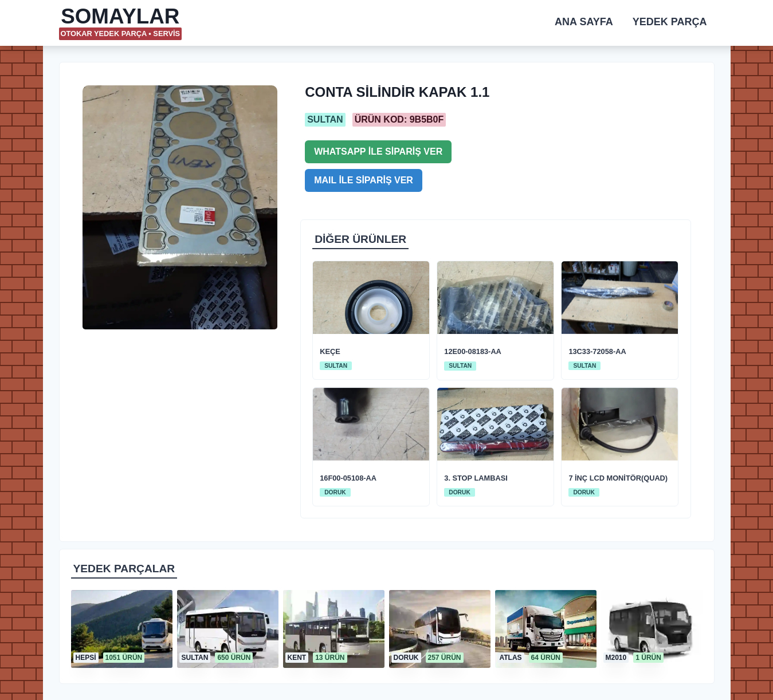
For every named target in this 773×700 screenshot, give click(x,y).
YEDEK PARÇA (670, 22)
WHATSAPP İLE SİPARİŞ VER (378, 152)
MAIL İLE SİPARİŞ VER (364, 180)
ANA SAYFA (584, 22)
